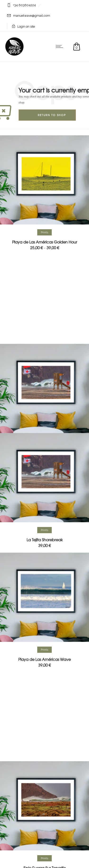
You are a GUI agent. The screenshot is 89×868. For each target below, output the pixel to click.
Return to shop (52, 115)
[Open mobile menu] (61, 46)
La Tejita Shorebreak (45, 540)
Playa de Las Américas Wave (44, 659)
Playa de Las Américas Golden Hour (45, 242)
